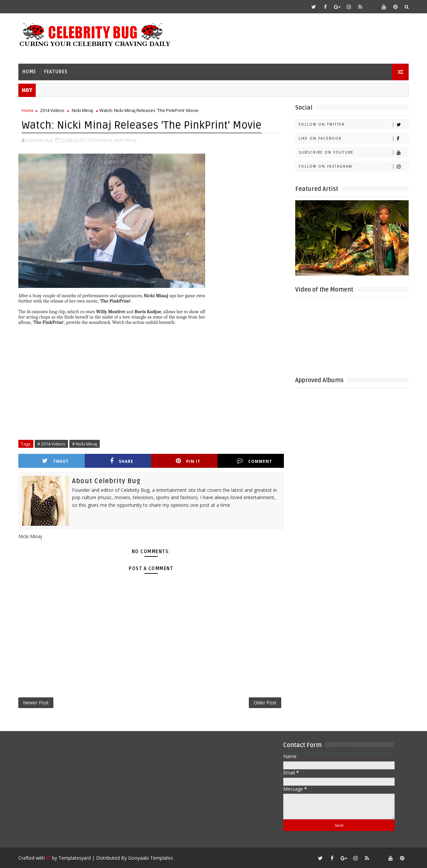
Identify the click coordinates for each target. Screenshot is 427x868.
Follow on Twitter (353, 124)
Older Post (265, 703)
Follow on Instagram (353, 166)
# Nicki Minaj (85, 444)
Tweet (55, 461)
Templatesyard (75, 858)
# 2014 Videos (51, 444)
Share (122, 461)
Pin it (188, 461)
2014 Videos (52, 110)
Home (29, 72)
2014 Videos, (101, 140)
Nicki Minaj (82, 110)
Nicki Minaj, (126, 140)
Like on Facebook (353, 138)
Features (56, 72)
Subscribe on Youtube (353, 152)
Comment (255, 461)
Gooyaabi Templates (151, 858)
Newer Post (36, 703)
